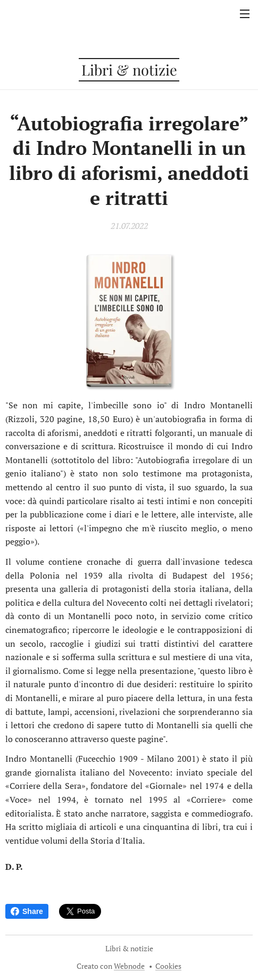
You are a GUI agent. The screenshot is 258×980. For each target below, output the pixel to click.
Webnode (129, 966)
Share (27, 911)
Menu (245, 14)
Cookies (168, 966)
